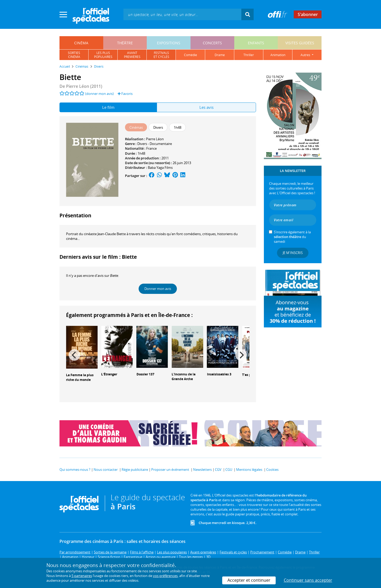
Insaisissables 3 (219, 374)
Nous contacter (106, 470)
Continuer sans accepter (308, 580)
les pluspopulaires (103, 55)
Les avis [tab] (206, 107)
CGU (229, 470)
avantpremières (132, 55)
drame (220, 55)
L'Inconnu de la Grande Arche (184, 377)
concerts (212, 43)
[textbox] (182, 14)
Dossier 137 (145, 374)
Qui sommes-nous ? (75, 470)
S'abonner (308, 14)
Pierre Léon (155, 139)
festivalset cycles (161, 55)
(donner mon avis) (99, 94)
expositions (169, 43)
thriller (249, 55)
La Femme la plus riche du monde (80, 377)
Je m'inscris (293, 253)
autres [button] (306, 55)
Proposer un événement (170, 470)
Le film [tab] (108, 107)
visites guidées (300, 43)
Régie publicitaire (135, 470)
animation (278, 55)
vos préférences (165, 576)
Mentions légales (249, 470)
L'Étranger (109, 374)
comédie (190, 55)
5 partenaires (82, 576)
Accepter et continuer (249, 580)
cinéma (81, 43)
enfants (256, 43)
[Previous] (74, 355)
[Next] (241, 355)
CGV (218, 470)
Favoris (125, 94)
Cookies (272, 470)
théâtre (125, 43)
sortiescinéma (74, 55)
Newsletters (202, 470)
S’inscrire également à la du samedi (292, 237)
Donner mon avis (158, 289)
